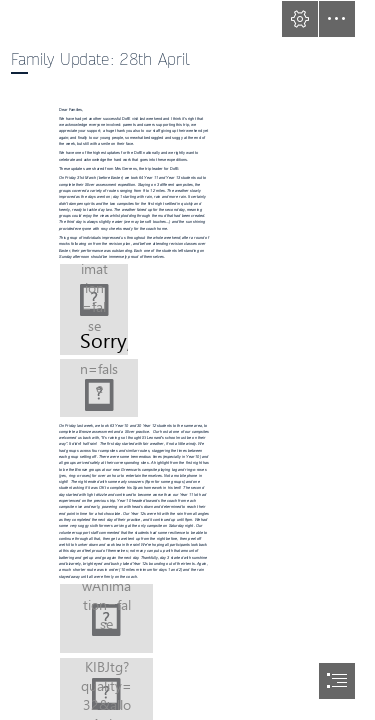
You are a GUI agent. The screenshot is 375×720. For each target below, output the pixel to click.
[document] (187, 360)
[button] (300, 19)
